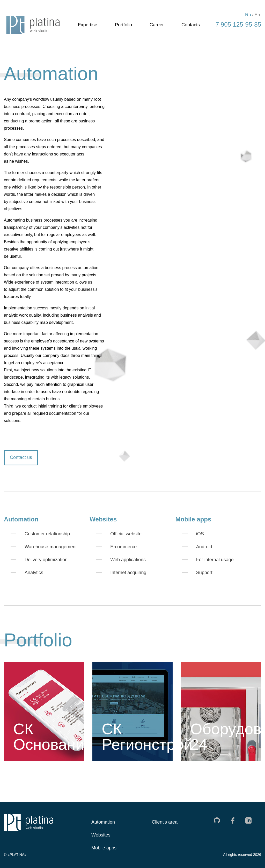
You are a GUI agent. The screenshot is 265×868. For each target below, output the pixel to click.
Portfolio (123, 25)
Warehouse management (51, 547)
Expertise (88, 25)
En (257, 15)
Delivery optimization (46, 560)
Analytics (34, 573)
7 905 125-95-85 (238, 24)
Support (204, 573)
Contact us (21, 457)
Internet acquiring (128, 573)
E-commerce (123, 547)
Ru (248, 15)
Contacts (191, 25)
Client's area (165, 822)
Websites (101, 835)
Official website (126, 534)
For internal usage (215, 560)
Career (157, 25)
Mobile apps (104, 848)
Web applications (128, 560)
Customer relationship (47, 534)
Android (204, 547)
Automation (103, 822)
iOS (200, 534)
